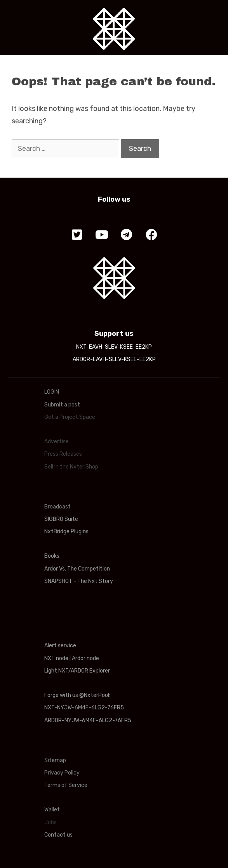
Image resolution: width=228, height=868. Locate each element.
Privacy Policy (62, 773)
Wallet (52, 810)
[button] (77, 235)
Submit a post (62, 405)
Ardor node (85, 658)
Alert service (60, 646)
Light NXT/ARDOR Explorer (77, 671)
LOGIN (52, 392)
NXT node (56, 658)
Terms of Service (66, 785)
